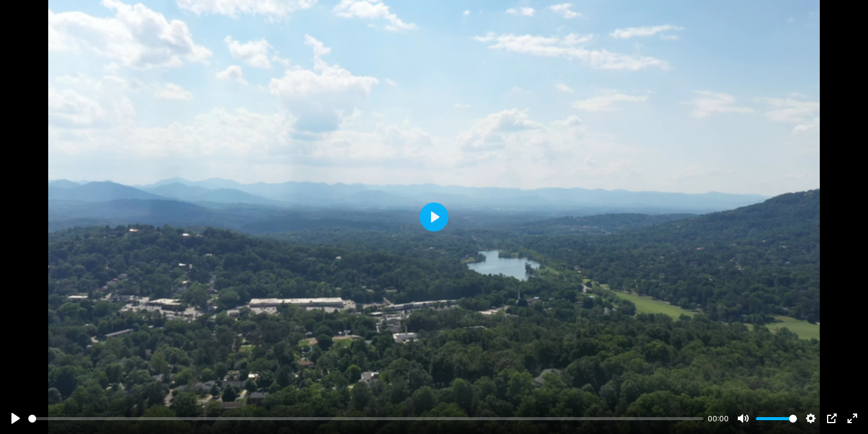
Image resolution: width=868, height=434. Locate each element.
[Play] (16, 418)
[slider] (366, 419)
